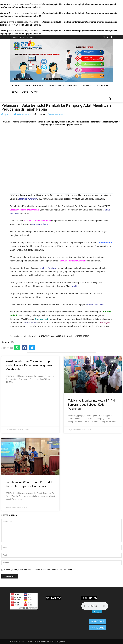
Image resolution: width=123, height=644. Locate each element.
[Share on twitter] (32, 348)
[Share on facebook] (25, 348)
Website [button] (97, 612)
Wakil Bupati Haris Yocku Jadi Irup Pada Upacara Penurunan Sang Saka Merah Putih (29, 365)
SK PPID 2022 (97, 628)
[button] (110, 99)
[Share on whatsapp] (17, 348)
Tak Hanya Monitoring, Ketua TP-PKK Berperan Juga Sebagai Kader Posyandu (92, 405)
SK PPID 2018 (97, 621)
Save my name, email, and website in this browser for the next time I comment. (38, 570)
